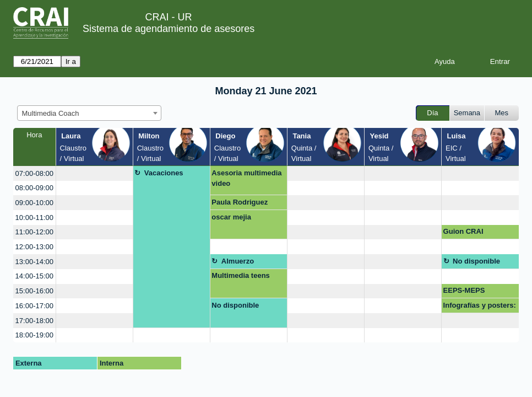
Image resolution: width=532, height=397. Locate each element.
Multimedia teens (240, 275)
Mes (502, 113)
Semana (467, 113)
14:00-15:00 (34, 276)
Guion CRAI (463, 231)
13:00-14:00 (34, 262)
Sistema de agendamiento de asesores (169, 29)
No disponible (476, 261)
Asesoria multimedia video (246, 178)
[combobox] (89, 113)
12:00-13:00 (34, 247)
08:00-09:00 (34, 188)
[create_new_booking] (94, 173)
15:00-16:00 (34, 291)
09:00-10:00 (34, 203)
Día (432, 113)
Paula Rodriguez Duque (240, 204)
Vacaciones (164, 173)
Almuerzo (238, 261)
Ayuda (445, 61)
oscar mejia (231, 217)
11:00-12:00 (34, 232)
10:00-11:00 (34, 218)
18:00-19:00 (34, 335)
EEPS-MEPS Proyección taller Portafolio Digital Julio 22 (472, 292)
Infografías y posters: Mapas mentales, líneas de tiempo (480, 307)
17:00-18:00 (34, 321)
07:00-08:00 (34, 173)
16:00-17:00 (34, 306)
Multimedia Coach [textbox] (51, 113)
